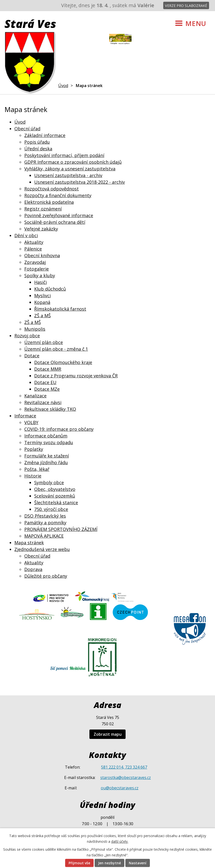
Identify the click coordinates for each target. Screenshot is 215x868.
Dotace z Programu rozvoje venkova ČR (76, 376)
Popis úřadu (37, 142)
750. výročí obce (51, 509)
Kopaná (42, 302)
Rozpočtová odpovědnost (52, 189)
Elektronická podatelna (49, 202)
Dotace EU (45, 382)
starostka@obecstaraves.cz (126, 777)
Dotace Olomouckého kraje (63, 362)
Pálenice (33, 249)
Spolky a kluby (40, 275)
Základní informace (45, 135)
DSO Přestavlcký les (45, 516)
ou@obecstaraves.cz (120, 788)
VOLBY (31, 422)
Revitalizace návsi (43, 402)
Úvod (63, 86)
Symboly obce (49, 482)
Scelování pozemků (55, 496)
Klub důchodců (50, 289)
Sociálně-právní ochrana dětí (55, 222)
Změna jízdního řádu (46, 462)
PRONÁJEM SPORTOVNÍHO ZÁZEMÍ (61, 529)
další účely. (120, 841)
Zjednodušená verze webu (42, 549)
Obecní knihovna (42, 255)
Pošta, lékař (37, 469)
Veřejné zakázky (41, 229)
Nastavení (138, 863)
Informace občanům (46, 436)
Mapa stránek (29, 543)
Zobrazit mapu (108, 734)
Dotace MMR (48, 369)
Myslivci (42, 296)
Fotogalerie (37, 269)
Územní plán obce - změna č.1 (56, 349)
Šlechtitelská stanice (56, 503)
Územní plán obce (44, 342)
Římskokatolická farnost (60, 309)
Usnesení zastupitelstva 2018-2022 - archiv (80, 182)
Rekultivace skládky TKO (50, 409)
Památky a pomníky (45, 523)
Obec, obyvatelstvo (55, 489)
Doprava (33, 569)
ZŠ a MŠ (42, 316)
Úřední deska (38, 149)
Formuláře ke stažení (47, 456)
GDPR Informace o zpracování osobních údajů (73, 162)
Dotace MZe (47, 389)
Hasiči (40, 282)
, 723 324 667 (135, 767)
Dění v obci (26, 235)
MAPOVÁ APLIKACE (44, 536)
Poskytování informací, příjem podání (64, 155)
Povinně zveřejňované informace (59, 215)
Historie (33, 476)
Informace (25, 416)
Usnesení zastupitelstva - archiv (68, 175)
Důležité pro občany (46, 576)
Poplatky (34, 449)
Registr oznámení (43, 209)
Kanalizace (35, 396)
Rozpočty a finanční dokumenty (58, 195)
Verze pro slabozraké (186, 6)
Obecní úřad (27, 129)
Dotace (32, 356)
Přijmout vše (79, 863)
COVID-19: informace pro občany (59, 429)
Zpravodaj (35, 262)
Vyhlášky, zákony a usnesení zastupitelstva (70, 169)
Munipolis (35, 329)
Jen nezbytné (109, 863)
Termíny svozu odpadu (49, 442)
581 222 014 (112, 767)
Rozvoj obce (27, 336)
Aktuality (34, 242)
